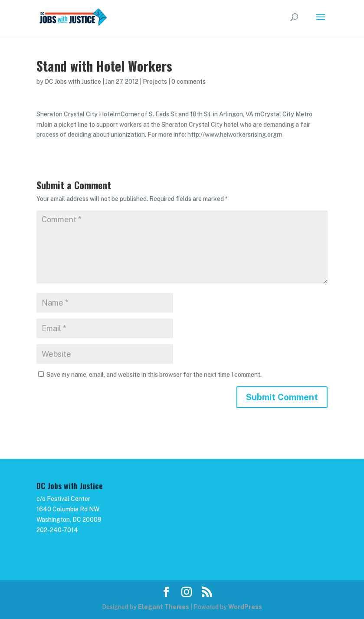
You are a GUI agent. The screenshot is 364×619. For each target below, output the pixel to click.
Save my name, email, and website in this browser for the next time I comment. (154, 375)
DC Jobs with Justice (73, 82)
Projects (155, 82)
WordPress (245, 607)
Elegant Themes (164, 607)
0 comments (189, 82)
